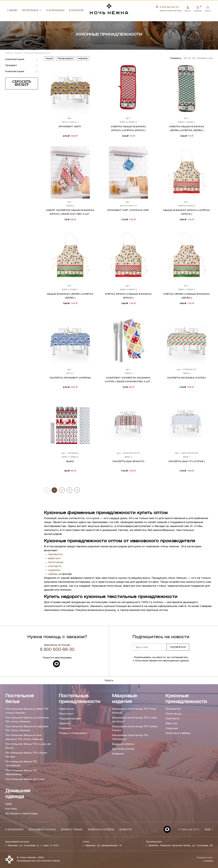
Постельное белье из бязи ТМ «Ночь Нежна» (27, 711)
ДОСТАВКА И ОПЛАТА (42, 830)
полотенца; (56, 562)
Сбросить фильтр (22, 83)
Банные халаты (123, 744)
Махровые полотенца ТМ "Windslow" (130, 737)
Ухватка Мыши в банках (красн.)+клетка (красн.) (128, 129)
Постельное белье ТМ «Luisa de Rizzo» (28, 746)
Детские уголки (123, 749)
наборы (53, 574)
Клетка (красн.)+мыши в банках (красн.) (128, 296)
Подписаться (178, 647)
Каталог (18, 53)
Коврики (118, 754)
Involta (209, 861)
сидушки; (54, 570)
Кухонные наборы (178, 733)
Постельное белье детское (25, 779)
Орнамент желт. (70, 127)
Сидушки (172, 728)
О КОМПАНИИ (14, 830)
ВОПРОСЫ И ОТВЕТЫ (101, 830)
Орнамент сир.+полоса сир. (128, 210)
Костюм (11, 809)
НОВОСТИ (126, 830)
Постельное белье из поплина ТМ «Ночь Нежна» (27, 720)
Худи (9, 804)
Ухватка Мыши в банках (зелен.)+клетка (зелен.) (187, 129)
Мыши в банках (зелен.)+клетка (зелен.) (70, 296)
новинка (83, 59)
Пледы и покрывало (73, 733)
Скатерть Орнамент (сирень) (70, 378)
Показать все (205, 58)
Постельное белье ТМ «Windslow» (21, 764)
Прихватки (173, 709)
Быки (70, 461)
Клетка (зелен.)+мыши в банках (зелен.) (187, 296)
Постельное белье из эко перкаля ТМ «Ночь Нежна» (24, 737)
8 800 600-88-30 (169, 7)
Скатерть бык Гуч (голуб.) (187, 461)
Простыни (66, 714)
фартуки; (54, 558)
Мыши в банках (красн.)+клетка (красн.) (187, 212)
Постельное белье (20, 699)
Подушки (65, 728)
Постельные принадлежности (79, 699)
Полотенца (173, 714)
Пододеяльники (70, 719)
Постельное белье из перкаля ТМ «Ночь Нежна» (27, 729)
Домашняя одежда (18, 794)
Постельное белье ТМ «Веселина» (21, 772)
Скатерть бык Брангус (128, 461)
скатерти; (55, 566)
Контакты (74, 11)
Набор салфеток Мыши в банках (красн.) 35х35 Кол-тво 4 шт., (70, 212)
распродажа (65, 59)
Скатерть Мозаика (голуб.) (187, 378)
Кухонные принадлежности (186, 699)
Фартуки (172, 724)
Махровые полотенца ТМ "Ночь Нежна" (134, 711)
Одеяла (64, 724)
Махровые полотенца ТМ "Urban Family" (135, 729)
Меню (10, 11)
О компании (53, 11)
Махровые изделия (125, 699)
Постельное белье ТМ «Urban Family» (26, 755)
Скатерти (173, 719)
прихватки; (56, 554)
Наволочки (66, 709)
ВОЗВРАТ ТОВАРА (72, 830)
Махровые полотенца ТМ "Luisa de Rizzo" (134, 720)
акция (49, 59)
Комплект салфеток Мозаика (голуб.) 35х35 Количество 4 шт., (128, 380)
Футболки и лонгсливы (21, 814)
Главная (9, 53)
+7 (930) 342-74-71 (188, 830)
